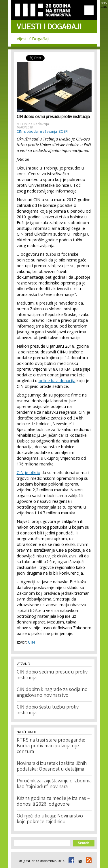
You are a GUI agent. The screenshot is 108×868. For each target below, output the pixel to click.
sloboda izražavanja (40, 131)
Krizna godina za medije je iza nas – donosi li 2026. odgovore (53, 802)
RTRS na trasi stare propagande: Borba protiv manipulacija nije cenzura (51, 746)
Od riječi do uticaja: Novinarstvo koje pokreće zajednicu (50, 819)
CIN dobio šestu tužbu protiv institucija (48, 710)
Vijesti (22, 39)
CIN (20, 131)
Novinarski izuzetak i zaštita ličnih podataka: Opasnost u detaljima (52, 767)
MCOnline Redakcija (33, 124)
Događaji (41, 39)
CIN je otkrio (29, 473)
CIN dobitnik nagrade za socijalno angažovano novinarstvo (52, 693)
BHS (104, 3)
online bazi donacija (57, 381)
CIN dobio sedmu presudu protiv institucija (52, 675)
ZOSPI (63, 131)
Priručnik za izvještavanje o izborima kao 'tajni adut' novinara (54, 784)
